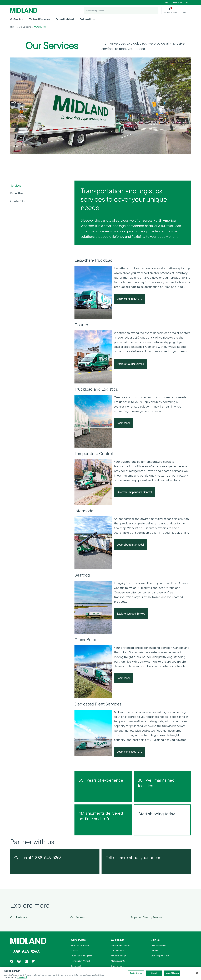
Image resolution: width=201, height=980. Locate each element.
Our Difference (118, 951)
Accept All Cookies (172, 973)
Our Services (40, 27)
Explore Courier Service (130, 364)
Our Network (19, 917)
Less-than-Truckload (80, 945)
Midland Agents (118, 961)
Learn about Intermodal (130, 545)
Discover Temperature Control (134, 492)
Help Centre (177, 2)
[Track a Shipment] (155, 10)
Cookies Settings (136, 973)
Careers (167, 2)
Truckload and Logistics (82, 956)
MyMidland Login (119, 956)
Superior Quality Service (147, 917)
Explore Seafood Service (131, 614)
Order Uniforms (118, 966)
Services (16, 185)
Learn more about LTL (130, 299)
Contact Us (18, 201)
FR (187, 2)
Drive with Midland (65, 19)
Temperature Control (80, 961)
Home (13, 27)
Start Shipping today (160, 956)
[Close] (197, 973)
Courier (74, 951)
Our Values (78, 917)
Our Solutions (17, 19)
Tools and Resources (39, 19)
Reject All (154, 973)
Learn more (123, 423)
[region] (100, 973)
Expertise (16, 193)
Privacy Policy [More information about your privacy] (22, 977)
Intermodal (76, 966)
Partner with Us (87, 19)
